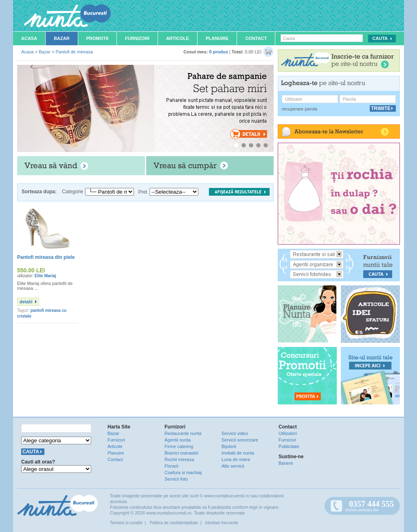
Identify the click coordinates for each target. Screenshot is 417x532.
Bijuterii (229, 446)
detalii (26, 302)
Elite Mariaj (45, 276)
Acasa (29, 38)
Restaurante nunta (183, 433)
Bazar (62, 38)
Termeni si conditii (126, 523)
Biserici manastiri (181, 453)
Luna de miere (236, 459)
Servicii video (235, 433)
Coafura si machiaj (183, 472)
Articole (178, 38)
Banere (286, 463)
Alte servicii (233, 466)
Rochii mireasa (179, 459)
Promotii (97, 38)
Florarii (171, 466)
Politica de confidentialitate (174, 523)
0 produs (218, 52)
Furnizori (137, 38)
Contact (256, 38)
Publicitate (289, 446)
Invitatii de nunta (238, 453)
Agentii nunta (178, 440)
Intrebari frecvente (222, 523)
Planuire (217, 38)
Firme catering (179, 446)
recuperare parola (300, 109)
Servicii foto (176, 479)
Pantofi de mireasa (74, 52)
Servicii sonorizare (240, 440)
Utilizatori (288, 433)
